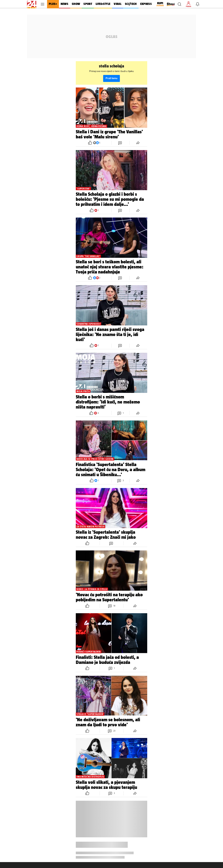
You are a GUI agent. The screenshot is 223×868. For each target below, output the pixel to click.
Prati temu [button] (111, 78)
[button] (179, 4)
